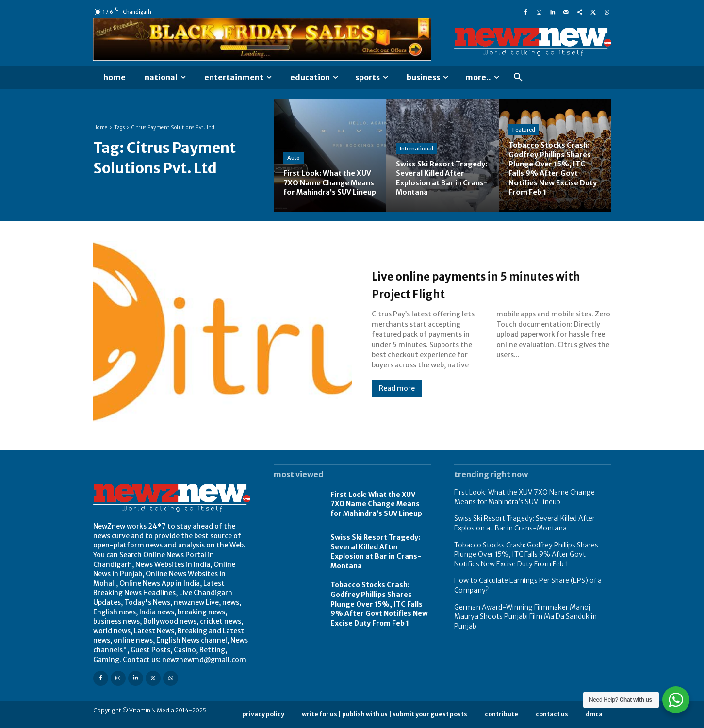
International (417, 149)
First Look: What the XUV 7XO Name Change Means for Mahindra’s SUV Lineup (376, 504)
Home (100, 127)
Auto (294, 149)
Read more (397, 388)
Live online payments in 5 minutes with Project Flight (491, 284)
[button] (518, 78)
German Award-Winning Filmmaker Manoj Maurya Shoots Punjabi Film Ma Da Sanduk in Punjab (525, 617)
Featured (524, 130)
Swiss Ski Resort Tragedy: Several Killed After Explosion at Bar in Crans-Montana (376, 552)
